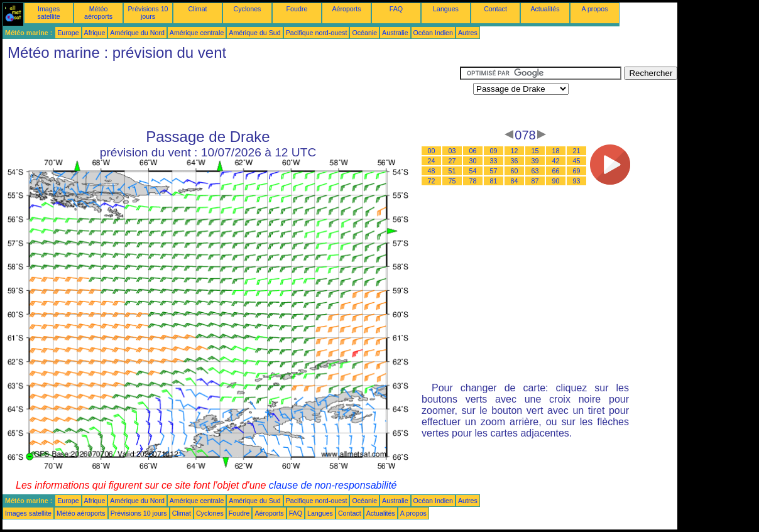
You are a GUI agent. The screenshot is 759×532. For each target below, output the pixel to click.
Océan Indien (433, 33)
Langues (446, 9)
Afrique (95, 33)
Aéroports (346, 9)
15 (535, 151)
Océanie (364, 33)
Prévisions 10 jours (148, 13)
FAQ (396, 9)
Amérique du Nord (137, 33)
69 (577, 171)
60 (515, 171)
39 (535, 161)
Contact (495, 9)
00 (432, 151)
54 (473, 171)
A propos (594, 9)
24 (432, 161)
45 (577, 161)
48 (432, 171)
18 (556, 151)
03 (452, 151)
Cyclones (248, 9)
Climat (197, 9)
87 (535, 181)
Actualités (545, 9)
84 (515, 181)
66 (556, 171)
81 (494, 181)
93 (577, 181)
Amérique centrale (197, 33)
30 (473, 161)
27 (452, 161)
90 (556, 181)
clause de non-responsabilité (333, 485)
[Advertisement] (231, 95)
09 (494, 151)
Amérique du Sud (254, 33)
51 (452, 171)
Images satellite (48, 13)
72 (432, 181)
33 (494, 161)
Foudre (297, 9)
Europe (68, 33)
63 (535, 171)
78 (473, 181)
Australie (395, 33)
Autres (468, 33)
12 (515, 151)
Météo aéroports (98, 13)
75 (452, 181)
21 (577, 151)
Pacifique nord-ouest (317, 33)
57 (494, 171)
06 (473, 151)
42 (556, 161)
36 (515, 161)
